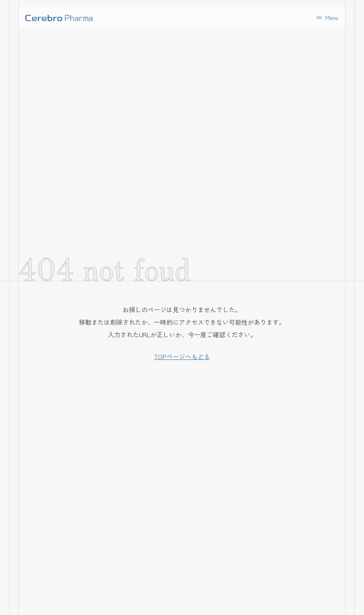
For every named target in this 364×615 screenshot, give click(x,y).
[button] (327, 18)
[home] (59, 18)
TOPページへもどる (182, 356)
